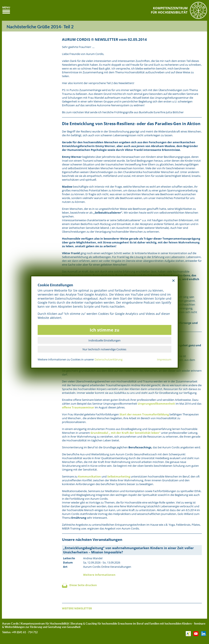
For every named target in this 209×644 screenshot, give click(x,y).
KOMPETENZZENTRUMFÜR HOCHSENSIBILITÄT (169, 10)
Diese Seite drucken (83, 585)
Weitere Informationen (99, 575)
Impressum (164, 359)
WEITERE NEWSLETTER (77, 608)
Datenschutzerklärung (109, 359)
